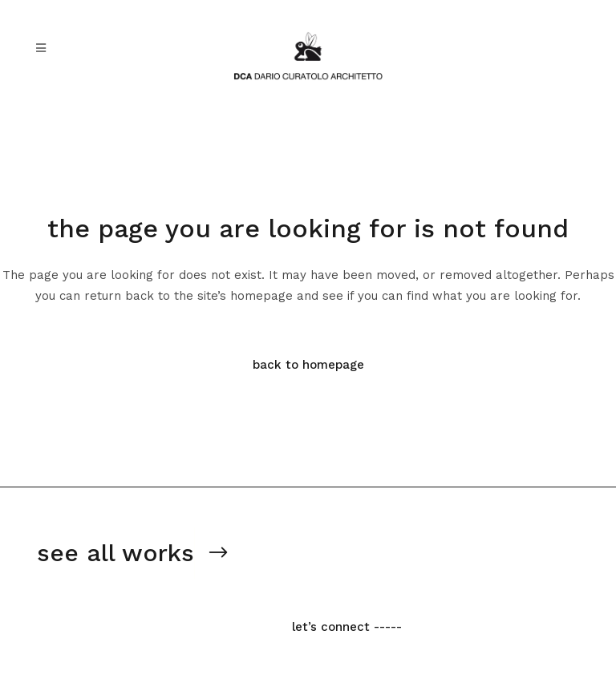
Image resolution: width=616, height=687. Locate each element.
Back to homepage (308, 365)
